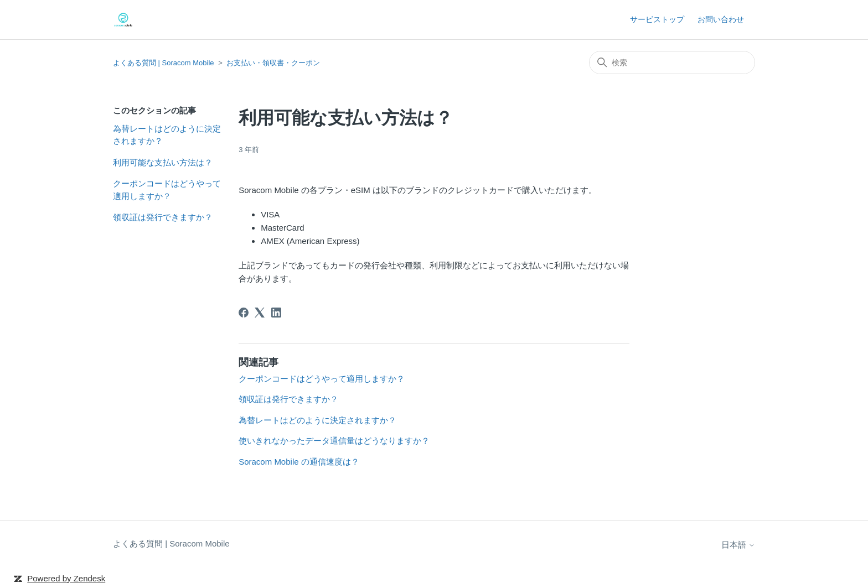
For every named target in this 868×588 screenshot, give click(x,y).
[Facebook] (244, 313)
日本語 (738, 545)
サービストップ (657, 19)
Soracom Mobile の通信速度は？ (299, 462)
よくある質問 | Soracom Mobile (164, 63)
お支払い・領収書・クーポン (273, 63)
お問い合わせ (721, 19)
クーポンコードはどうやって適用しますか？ (167, 190)
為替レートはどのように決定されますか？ (167, 135)
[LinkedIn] (276, 313)
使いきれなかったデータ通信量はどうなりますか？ (334, 441)
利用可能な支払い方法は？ (163, 162)
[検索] (672, 63)
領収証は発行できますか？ (163, 217)
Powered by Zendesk (66, 578)
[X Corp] (260, 313)
